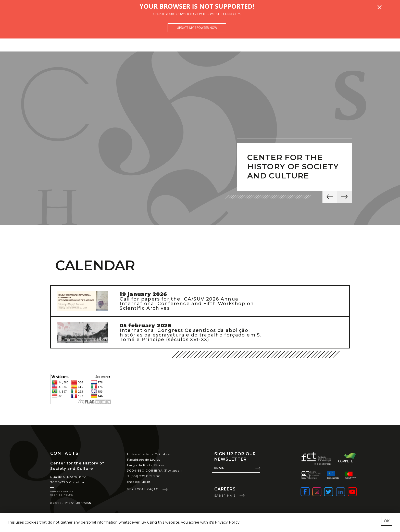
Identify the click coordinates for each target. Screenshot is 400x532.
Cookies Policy (62, 495)
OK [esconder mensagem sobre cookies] (387, 521)
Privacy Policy (62, 491)
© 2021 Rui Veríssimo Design (71, 503)
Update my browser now (197, 28)
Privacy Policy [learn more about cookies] (227, 522)
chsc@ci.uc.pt (139, 482)
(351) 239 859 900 (144, 476)
